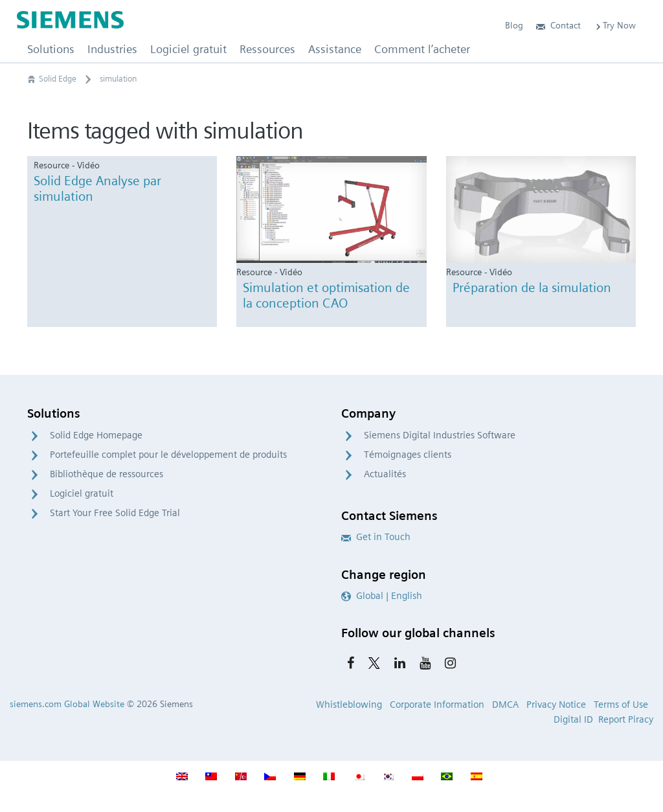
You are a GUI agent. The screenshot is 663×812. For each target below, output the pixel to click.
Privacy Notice (556, 705)
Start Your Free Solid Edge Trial (115, 513)
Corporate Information (437, 705)
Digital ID (573, 719)
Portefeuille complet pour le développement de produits (168, 455)
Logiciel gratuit (82, 493)
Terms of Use (621, 705)
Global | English (382, 596)
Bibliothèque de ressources (107, 474)
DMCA (505, 705)
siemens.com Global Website (67, 704)
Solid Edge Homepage (96, 435)
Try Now (615, 25)
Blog (514, 25)
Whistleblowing (349, 705)
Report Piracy (626, 719)
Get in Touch (376, 537)
